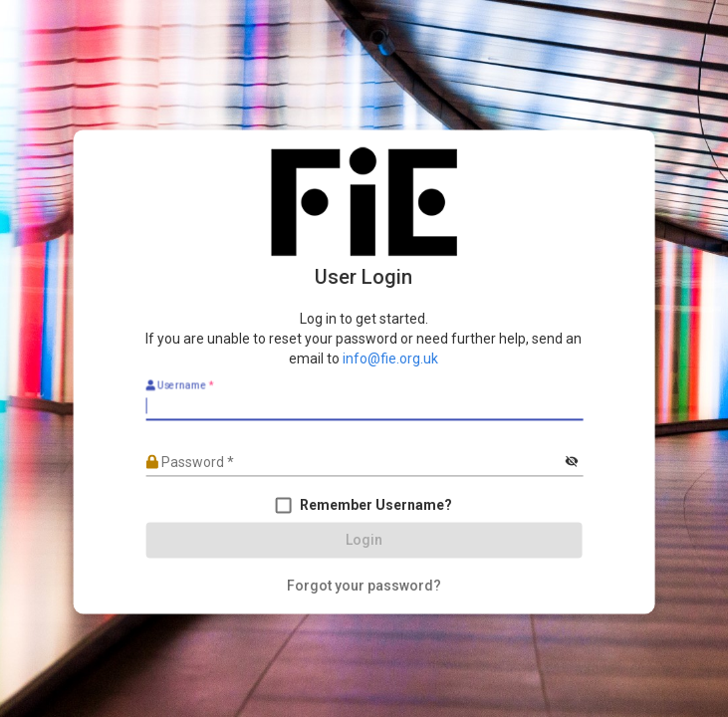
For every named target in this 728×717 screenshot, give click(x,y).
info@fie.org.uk (390, 359)
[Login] (364, 541)
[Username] (364, 406)
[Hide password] (572, 463)
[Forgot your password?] (364, 587)
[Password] (354, 462)
